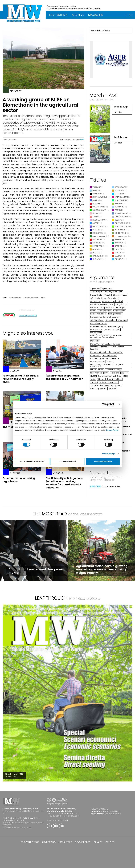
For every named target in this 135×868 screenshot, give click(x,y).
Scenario (119, 207)
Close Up (97, 259)
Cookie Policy (112, 430)
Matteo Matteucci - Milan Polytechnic (106, 352)
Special (118, 246)
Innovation (121, 200)
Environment (99, 236)
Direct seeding (109, 301)
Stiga (119, 376)
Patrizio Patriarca (98, 362)
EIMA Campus (121, 197)
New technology (110, 355)
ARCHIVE (78, 15)
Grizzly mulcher (97, 320)
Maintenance (99, 226)
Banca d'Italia (96, 295)
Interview (120, 190)
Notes (96, 253)
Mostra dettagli (109, 454)
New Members (121, 213)
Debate (118, 220)
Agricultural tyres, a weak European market (35, 571)
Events (118, 249)
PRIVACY (98, 842)
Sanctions (115, 373)
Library (96, 190)
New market (95, 355)
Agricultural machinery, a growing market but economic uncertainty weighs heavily (102, 569)
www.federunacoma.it (57, 820)
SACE (106, 373)
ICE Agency (122, 320)
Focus (118, 253)
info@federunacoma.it (14, 820)
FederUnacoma (31, 298)
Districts (97, 240)
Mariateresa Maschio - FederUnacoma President (107, 348)
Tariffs (93, 379)
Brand (96, 200)
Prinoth (93, 370)
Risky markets (96, 373)
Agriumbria (95, 289)
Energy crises (121, 304)
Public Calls (99, 207)
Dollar (119, 301)
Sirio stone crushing (106, 376)
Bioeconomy (99, 210)
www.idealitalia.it (28, 315)
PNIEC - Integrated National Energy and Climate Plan (107, 365)
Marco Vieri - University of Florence (105, 344)
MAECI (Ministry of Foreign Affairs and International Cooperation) (106, 337)
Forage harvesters (98, 314)
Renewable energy (114, 370)
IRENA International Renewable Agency (107, 326)
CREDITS (110, 842)
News (95, 249)
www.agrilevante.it (112, 814)
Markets (97, 243)
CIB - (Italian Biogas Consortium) (105, 298)
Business (97, 213)
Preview (119, 204)
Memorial (97, 194)
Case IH (108, 295)
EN (131, 15)
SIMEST (93, 376)
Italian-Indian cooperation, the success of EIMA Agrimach (65, 377)
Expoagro (120, 308)
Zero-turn (112, 389)
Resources (120, 187)
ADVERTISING (49, 842)
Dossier (96, 204)
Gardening (98, 256)
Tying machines (115, 379)
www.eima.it (116, 811)
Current (119, 259)
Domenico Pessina (98, 304)
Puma (101, 370)
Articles (118, 112)
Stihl (125, 376)
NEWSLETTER (65, 842)
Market (118, 256)
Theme (96, 217)
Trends (118, 210)
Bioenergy (98, 233)
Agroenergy (121, 230)
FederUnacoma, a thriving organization (19, 480)
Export (93, 311)
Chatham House (120, 295)
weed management (113, 385)
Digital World (100, 197)
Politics (97, 230)
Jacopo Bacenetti (112, 330)
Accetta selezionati (67, 461)
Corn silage (95, 301)
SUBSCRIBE (95, 486)
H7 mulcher (110, 320)
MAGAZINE (95, 15)
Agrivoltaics (107, 289)
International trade (98, 323)
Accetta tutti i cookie (103, 461)
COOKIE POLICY (83, 842)
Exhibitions (120, 233)
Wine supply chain (98, 389)
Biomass (119, 243)
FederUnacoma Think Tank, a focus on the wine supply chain (21, 379)
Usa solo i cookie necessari (32, 461)
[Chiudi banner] (119, 405)
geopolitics (117, 317)
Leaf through (121, 107)
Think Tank (102, 379)
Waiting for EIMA (124, 226)
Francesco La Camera (100, 317)
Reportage (98, 246)
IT (127, 15)
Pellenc (110, 362)
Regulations (99, 220)
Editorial (119, 194)
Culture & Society (124, 223)
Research (120, 240)
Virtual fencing (96, 385)
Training (97, 187)
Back (82, 139)
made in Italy (96, 333)
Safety (96, 223)
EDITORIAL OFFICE (30, 842)
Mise (43, 298)
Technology (121, 236)
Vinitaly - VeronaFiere (109, 382)
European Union (107, 308)
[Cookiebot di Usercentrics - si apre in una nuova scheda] (104, 405)
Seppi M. (125, 373)
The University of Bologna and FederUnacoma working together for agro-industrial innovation (65, 483)
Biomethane (15, 298)
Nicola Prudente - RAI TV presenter (105, 358)
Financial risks (119, 311)
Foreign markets (115, 314)
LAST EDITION (58, 15)
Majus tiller (95, 341)
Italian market (96, 330)
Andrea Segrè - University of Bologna (106, 292)
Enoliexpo (94, 308)
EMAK (111, 304)
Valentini (94, 382)
